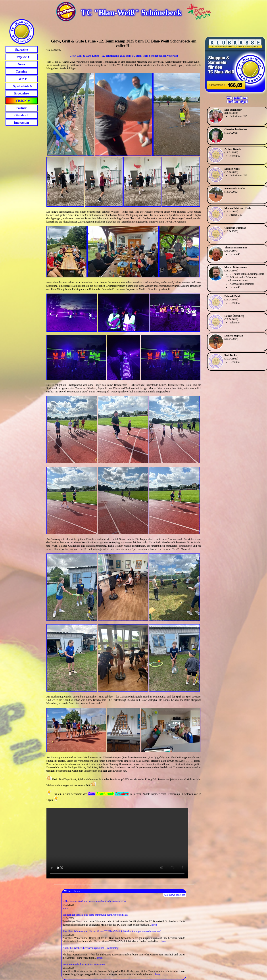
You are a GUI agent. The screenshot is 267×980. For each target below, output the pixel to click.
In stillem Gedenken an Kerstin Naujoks (84, 965)
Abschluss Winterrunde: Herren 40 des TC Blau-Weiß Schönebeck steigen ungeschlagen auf (112, 931)
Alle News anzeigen (175, 895)
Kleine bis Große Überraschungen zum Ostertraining (91, 948)
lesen (65, 908)
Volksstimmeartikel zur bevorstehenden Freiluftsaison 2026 (94, 901)
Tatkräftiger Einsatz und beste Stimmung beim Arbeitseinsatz (95, 915)
